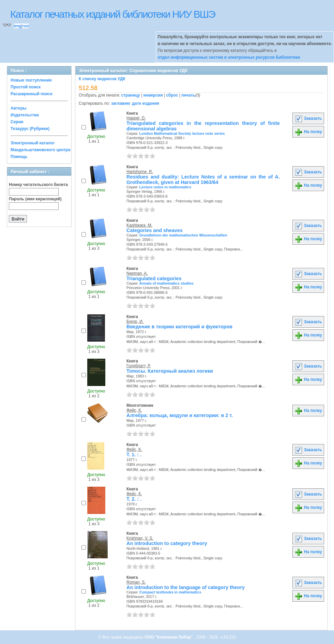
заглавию (121, 103)
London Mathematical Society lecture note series (182, 133)
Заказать (308, 118)
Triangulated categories (154, 278)
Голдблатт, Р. (139, 366)
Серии (17, 122)
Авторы (19, 108)
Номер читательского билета (38, 185)
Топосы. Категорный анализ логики (170, 371)
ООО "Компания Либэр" (169, 637)
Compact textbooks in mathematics (170, 592)
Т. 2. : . (134, 499)
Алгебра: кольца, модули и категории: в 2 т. (180, 415)
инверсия (153, 95)
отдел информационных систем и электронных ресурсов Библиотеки (229, 57)
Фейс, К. (134, 410)
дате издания (145, 103)
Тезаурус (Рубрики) (30, 129)
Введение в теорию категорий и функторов (179, 327)
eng (18, 26)
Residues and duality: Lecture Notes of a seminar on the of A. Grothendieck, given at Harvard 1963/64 (203, 180)
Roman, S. (136, 582)
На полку (308, 132)
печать (188, 95)
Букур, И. (135, 321)
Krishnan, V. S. (140, 538)
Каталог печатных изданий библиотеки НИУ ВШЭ (113, 14)
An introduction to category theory (167, 543)
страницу (131, 95)
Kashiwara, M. (139, 225)
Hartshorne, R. (140, 172)
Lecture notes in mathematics (165, 187)
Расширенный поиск (32, 94)
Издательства (25, 115)
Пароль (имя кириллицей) (35, 199)
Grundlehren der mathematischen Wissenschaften (183, 235)
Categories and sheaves (155, 230)
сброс (172, 95)
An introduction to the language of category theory (186, 587)
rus (25, 26)
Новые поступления (31, 80)
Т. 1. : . (134, 455)
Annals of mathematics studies (166, 283)
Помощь (19, 157)
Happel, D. (136, 118)
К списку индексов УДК (102, 79)
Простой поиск (26, 87)
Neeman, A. (137, 273)
